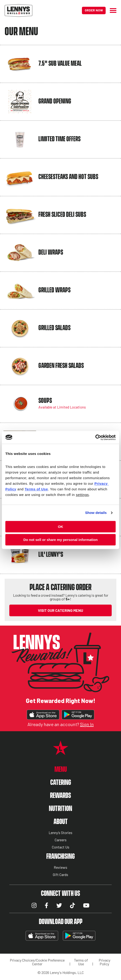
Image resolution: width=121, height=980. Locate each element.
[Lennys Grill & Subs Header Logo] (18, 10)
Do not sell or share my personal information (60, 540)
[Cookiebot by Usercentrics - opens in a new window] (95, 437)
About (61, 822)
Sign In (87, 724)
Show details (96, 513)
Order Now (94, 10)
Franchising (60, 857)
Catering (61, 783)
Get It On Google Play (78, 715)
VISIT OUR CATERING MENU (60, 610)
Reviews (60, 867)
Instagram (34, 905)
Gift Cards (60, 875)
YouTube (86, 905)
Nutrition (60, 809)
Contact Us (61, 847)
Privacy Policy (104, 962)
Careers (61, 840)
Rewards (60, 796)
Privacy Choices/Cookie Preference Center (37, 962)
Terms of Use (81, 962)
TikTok (72, 905)
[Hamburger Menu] (111, 10)
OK (61, 527)
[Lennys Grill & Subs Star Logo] (61, 752)
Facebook (46, 905)
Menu (61, 770)
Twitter (59, 905)
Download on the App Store (43, 715)
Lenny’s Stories (60, 833)
